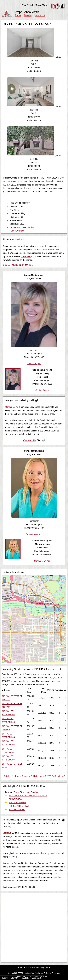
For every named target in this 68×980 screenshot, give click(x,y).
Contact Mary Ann (34, 534)
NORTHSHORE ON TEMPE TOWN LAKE (28, 796)
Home (18, 15)
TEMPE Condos (17, 231)
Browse (28, 15)
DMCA (48, 967)
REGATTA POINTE (18, 803)
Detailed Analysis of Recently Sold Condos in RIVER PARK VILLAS (34, 776)
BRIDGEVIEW (15, 799)
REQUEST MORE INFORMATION (17, 265)
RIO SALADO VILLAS (19, 806)
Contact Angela (34, 364)
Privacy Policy (23, 967)
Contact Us (40, 15)
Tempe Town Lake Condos (22, 227)
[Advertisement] (34, 928)
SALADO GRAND (17, 810)
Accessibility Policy (37, 967)
